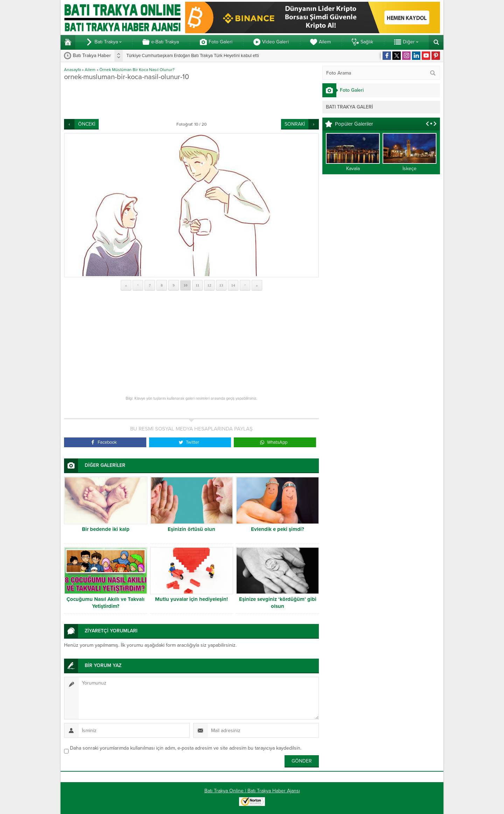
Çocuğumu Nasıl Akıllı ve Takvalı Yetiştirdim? (106, 603)
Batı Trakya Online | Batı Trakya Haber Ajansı (252, 791)
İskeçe (409, 169)
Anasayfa (72, 70)
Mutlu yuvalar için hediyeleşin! (191, 599)
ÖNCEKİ (87, 124)
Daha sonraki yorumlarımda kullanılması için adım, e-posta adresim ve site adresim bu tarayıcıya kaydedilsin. (186, 748)
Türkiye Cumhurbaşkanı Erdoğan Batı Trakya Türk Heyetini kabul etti (193, 56)
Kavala (353, 169)
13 (221, 285)
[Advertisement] (191, 100)
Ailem (90, 70)
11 (197, 285)
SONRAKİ (295, 124)
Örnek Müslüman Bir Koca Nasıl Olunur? (137, 70)
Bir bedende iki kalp (106, 529)
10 (186, 285)
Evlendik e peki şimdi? (278, 529)
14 (233, 285)
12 (209, 285)
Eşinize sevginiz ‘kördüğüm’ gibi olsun (278, 603)
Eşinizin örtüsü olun (191, 529)
